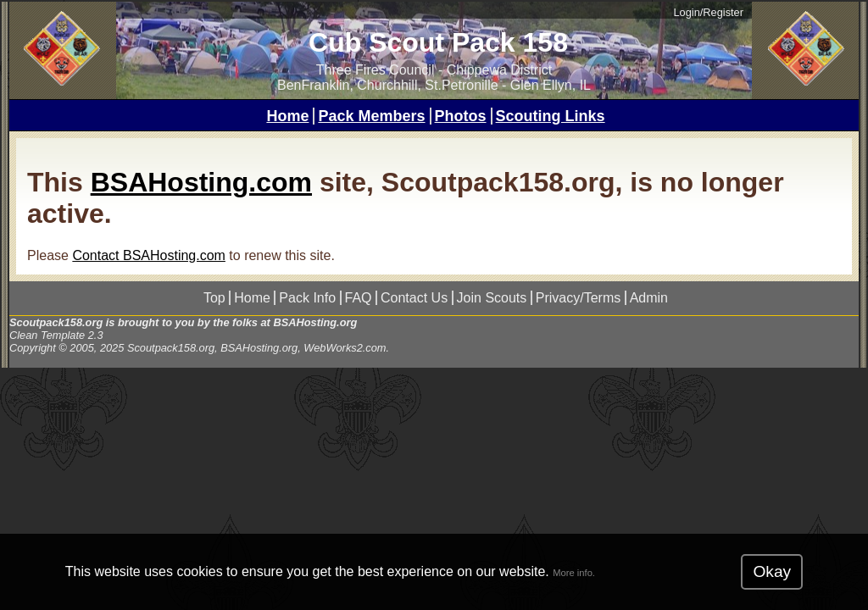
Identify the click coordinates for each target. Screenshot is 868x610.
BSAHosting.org (315, 322)
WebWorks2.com (345, 348)
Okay (772, 571)
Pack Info (307, 298)
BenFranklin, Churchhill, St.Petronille (388, 85)
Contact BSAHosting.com (149, 255)
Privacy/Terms (578, 298)
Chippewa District (499, 70)
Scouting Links (551, 116)
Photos (461, 116)
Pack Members (371, 116)
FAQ (359, 298)
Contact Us (414, 298)
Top (214, 298)
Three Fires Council (376, 70)
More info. (574, 573)
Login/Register (708, 12)
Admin (649, 298)
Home (287, 116)
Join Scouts (492, 298)
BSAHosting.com (201, 182)
